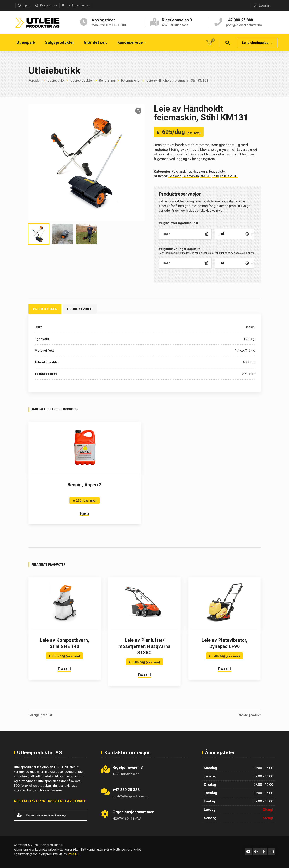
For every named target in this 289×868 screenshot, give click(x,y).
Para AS (73, 854)
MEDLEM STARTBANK (30, 801)
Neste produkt (250, 715)
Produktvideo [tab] (80, 309)
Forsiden (35, 80)
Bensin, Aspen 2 (85, 485)
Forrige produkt (40, 715)
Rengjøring (107, 80)
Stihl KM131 (229, 176)
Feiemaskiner (131, 80)
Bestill (64, 669)
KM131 (206, 176)
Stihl (216, 176)
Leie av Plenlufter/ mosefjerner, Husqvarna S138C (144, 646)
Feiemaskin (191, 176)
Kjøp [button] (84, 514)
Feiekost (175, 176)
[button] (138, 111)
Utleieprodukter (82, 80)
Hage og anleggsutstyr (209, 171)
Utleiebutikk (56, 80)
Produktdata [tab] (45, 309)
